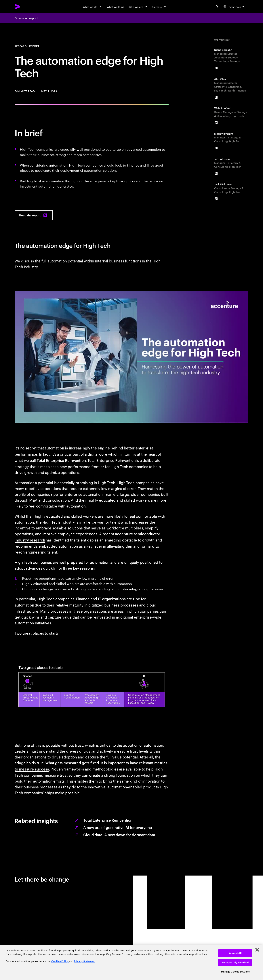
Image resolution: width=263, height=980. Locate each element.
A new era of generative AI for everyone (118, 827)
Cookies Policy (60, 961)
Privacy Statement (85, 961)
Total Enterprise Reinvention (61, 460)
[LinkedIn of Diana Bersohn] (216, 68)
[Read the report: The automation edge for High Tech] (34, 215)
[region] (131, 962)
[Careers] (160, 7)
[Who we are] (138, 7)
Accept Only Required (235, 963)
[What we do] (93, 7)
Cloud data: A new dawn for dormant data (119, 835)
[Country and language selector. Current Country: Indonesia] (234, 7)
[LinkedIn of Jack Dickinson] (216, 199)
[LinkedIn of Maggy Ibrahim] (216, 148)
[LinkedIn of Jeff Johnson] (216, 173)
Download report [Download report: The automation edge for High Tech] (26, 18)
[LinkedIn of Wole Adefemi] (216, 123)
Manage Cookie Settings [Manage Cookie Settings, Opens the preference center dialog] (235, 972)
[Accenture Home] (26, 7)
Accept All (235, 953)
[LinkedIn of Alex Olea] (216, 97)
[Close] (257, 950)
